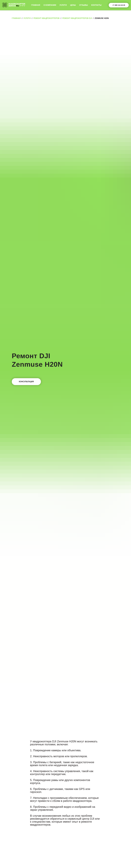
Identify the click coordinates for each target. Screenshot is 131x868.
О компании (50, 5)
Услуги (27, 18)
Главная (36, 5)
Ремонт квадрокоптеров (46, 18)
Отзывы (84, 5)
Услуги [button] (63, 5)
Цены (73, 5)
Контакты (96, 5)
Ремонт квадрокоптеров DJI (77, 18)
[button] (26, 382)
